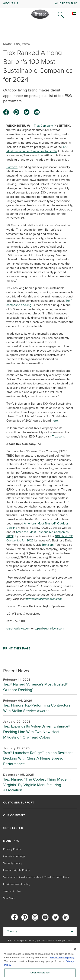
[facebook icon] (6, 112)
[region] (40, 962)
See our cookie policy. (62, 958)
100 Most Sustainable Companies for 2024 (37, 149)
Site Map (9, 898)
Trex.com (58, 437)
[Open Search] (61, 15)
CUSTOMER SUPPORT (19, 803)
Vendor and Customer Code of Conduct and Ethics (36, 877)
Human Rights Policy (17, 870)
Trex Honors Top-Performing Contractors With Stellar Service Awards (37, 708)
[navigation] (40, 11)
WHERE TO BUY (66, 3)
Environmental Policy (17, 884)
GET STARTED (13, 828)
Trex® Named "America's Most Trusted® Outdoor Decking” (35, 687)
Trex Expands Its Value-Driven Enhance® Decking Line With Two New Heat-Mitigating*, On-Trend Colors (37, 732)
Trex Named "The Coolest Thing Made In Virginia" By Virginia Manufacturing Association (37, 785)
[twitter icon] (27, 112)
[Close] (75, 949)
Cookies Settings (14, 856)
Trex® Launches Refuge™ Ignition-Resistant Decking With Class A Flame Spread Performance (38, 758)
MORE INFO (11, 841)
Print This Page (17, 649)
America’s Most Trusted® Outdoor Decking (37, 526)
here (55, 421)
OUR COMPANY (14, 815)
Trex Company (43, 126)
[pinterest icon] (16, 112)
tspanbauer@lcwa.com (49, 629)
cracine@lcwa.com (18, 629)
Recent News (16, 671)
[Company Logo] (40, 14)
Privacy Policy (12, 849)
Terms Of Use (12, 891)
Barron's (12, 167)
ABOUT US (11, 3)
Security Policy (13, 863)
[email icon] (37, 112)
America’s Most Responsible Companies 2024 (38, 534)
